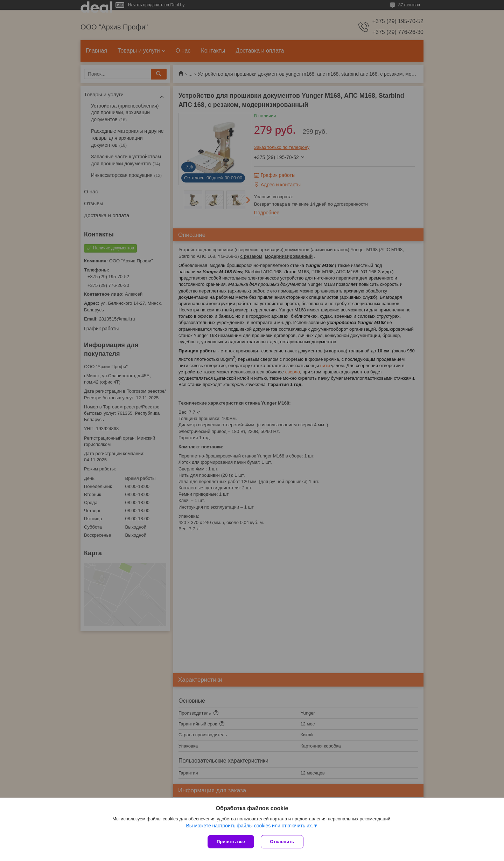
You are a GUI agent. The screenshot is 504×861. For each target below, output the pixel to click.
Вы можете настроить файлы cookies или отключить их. (249, 826)
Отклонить (282, 842)
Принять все (231, 842)
